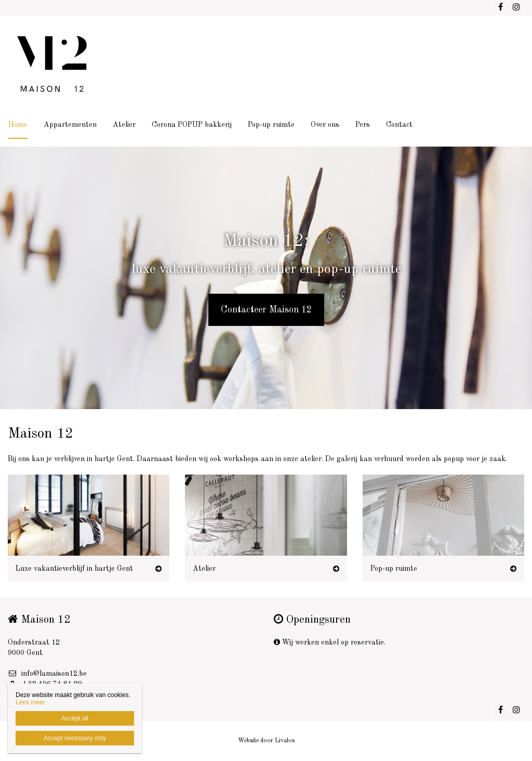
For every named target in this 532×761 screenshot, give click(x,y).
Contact (399, 125)
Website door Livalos (266, 741)
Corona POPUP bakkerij (192, 125)
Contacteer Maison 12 (266, 310)
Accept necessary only (75, 738)
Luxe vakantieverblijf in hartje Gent (74, 569)
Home (18, 125)
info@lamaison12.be (47, 673)
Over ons (325, 125)
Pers (363, 125)
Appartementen (70, 125)
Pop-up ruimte (271, 125)
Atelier (124, 125)
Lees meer (30, 702)
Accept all (75, 718)
